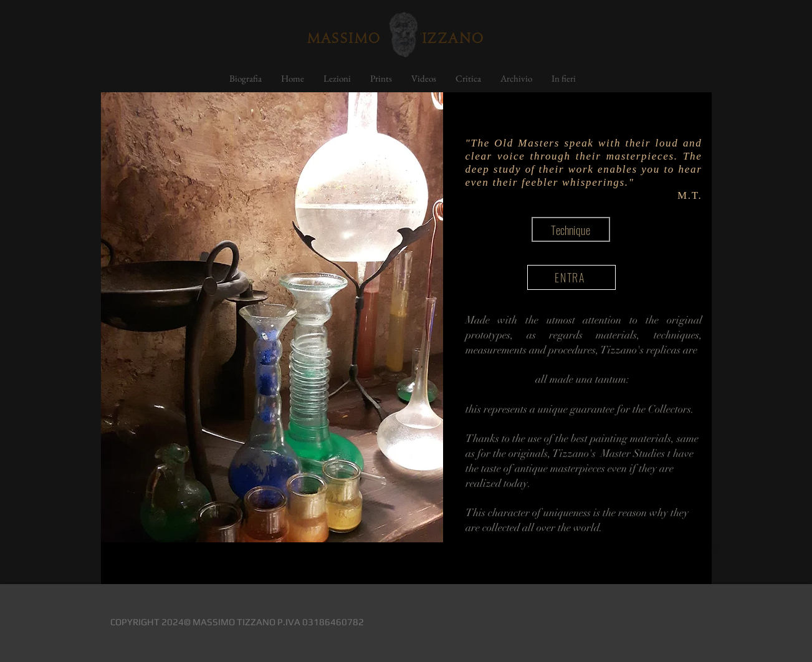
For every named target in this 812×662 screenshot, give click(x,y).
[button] (571, 229)
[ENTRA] (571, 277)
